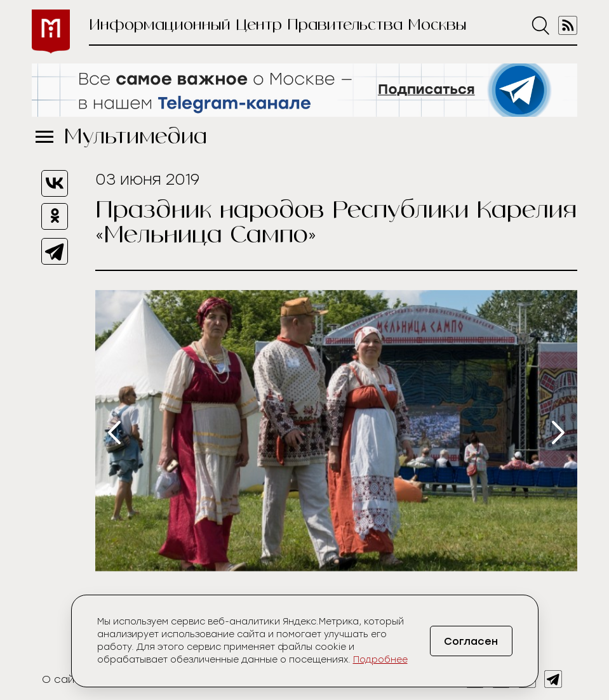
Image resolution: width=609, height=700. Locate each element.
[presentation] (114, 433)
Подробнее (380, 660)
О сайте (64, 679)
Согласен (471, 641)
